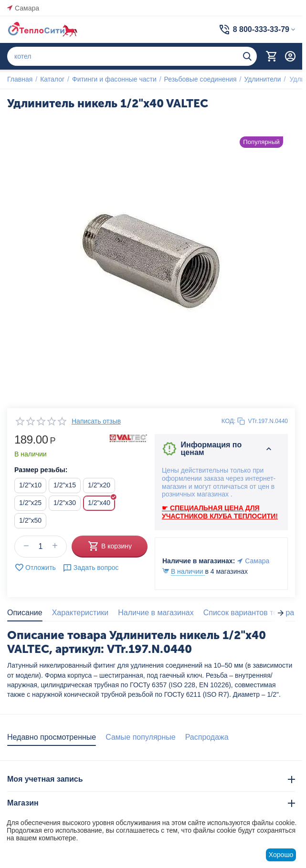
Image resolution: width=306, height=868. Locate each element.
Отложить (35, 568)
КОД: (229, 421)
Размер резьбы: (41, 470)
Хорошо (281, 855)
